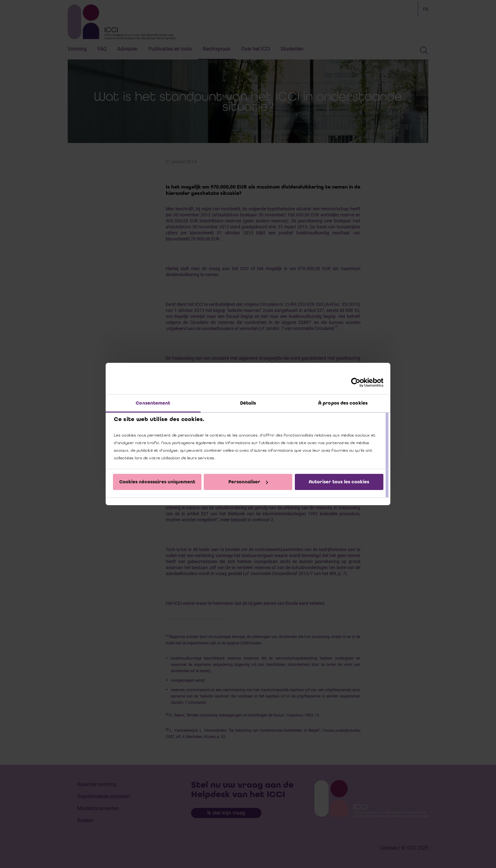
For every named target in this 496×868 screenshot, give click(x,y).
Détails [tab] (248, 403)
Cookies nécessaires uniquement (157, 482)
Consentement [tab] (153, 403)
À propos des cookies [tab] (343, 403)
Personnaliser (248, 482)
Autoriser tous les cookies (339, 482)
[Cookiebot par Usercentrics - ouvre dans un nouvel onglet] (356, 382)
